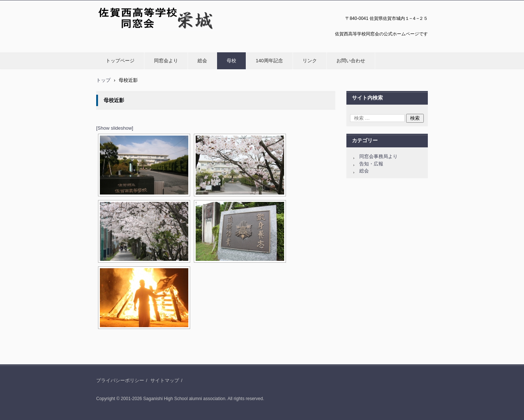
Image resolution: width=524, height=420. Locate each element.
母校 (231, 61)
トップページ (120, 61)
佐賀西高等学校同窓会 (123, 34)
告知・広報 (371, 164)
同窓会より (166, 61)
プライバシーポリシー (120, 380)
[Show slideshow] (115, 128)
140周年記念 (269, 61)
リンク (310, 61)
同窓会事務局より (378, 156)
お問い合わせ (351, 61)
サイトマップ (165, 380)
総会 (202, 61)
